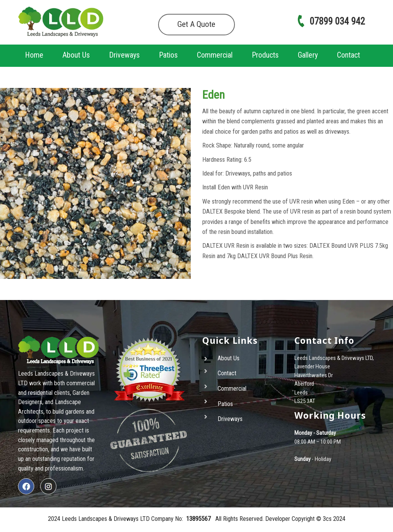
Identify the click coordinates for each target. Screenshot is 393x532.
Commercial (215, 55)
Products (265, 55)
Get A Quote (196, 24)
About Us (76, 55)
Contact (348, 55)
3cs (327, 519)
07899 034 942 (331, 21)
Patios (168, 55)
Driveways (124, 55)
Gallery (308, 55)
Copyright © (307, 519)
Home (34, 55)
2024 (339, 519)
